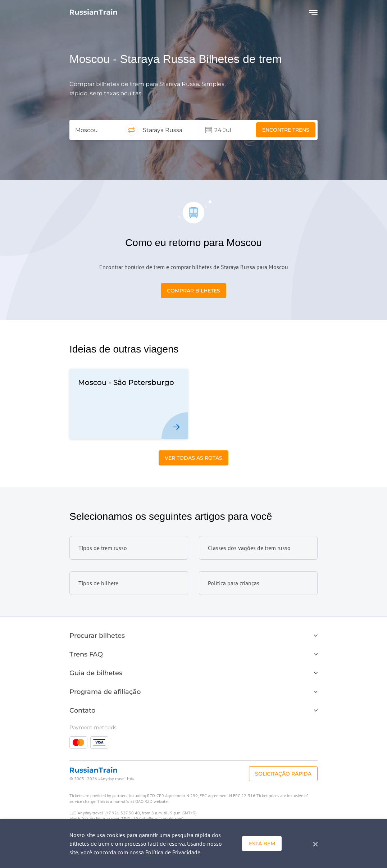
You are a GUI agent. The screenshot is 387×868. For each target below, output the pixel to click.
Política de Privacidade (173, 852)
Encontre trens (286, 130)
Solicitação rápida (283, 774)
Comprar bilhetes (193, 291)
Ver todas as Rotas (193, 458)
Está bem (262, 844)
